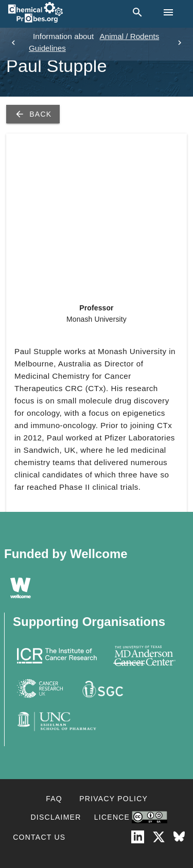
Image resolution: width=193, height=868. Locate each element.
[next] (180, 43)
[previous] (13, 43)
